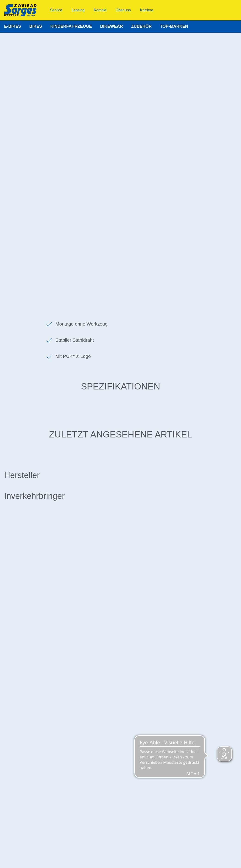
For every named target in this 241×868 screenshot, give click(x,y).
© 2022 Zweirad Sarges (120, 859)
